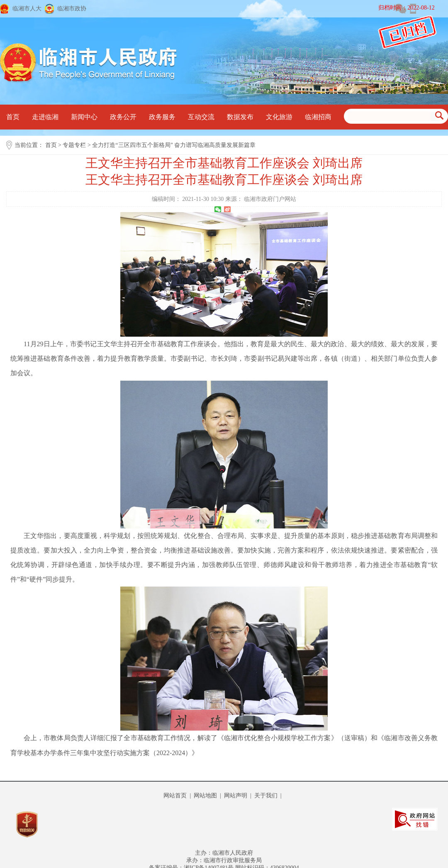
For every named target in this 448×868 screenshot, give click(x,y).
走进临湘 (45, 117)
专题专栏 (74, 145)
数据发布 (240, 117)
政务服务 (162, 117)
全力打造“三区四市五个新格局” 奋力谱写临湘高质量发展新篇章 (174, 145)
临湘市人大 (27, 9)
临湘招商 (318, 117)
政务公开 (123, 117)
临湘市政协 (72, 9)
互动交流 (201, 117)
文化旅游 (279, 117)
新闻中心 (84, 117)
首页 (13, 117)
